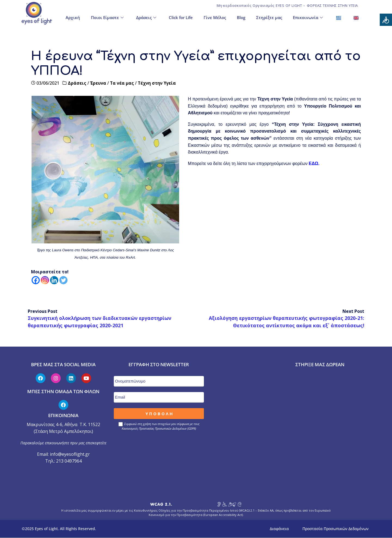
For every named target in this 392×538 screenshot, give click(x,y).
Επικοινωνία (308, 17)
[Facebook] (36, 280)
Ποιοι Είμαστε (107, 17)
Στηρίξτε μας (269, 17)
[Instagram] (45, 280)
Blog (241, 17)
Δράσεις (146, 17)
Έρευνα (98, 83)
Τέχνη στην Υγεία (158, 83)
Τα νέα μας (122, 83)
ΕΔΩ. (314, 163)
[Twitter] (63, 280)
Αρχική (73, 17)
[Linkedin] (54, 280)
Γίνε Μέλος (215, 17)
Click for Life (181, 17)
